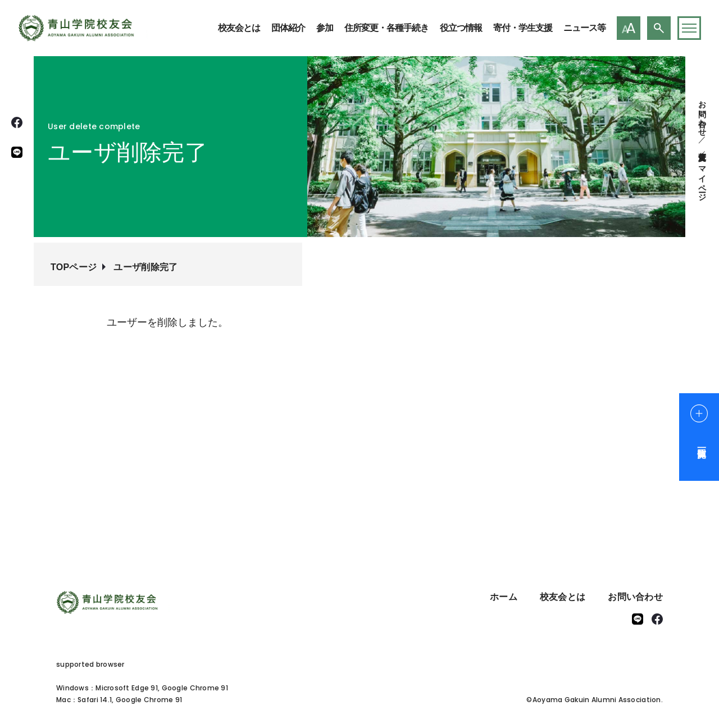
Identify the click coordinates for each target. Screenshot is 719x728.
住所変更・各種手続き (386, 28)
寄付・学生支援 (523, 28)
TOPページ (74, 267)
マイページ (702, 179)
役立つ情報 (461, 28)
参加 (325, 28)
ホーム (504, 597)
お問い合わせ (702, 114)
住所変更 (702, 147)
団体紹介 (288, 28)
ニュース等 (584, 28)
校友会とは (239, 28)
